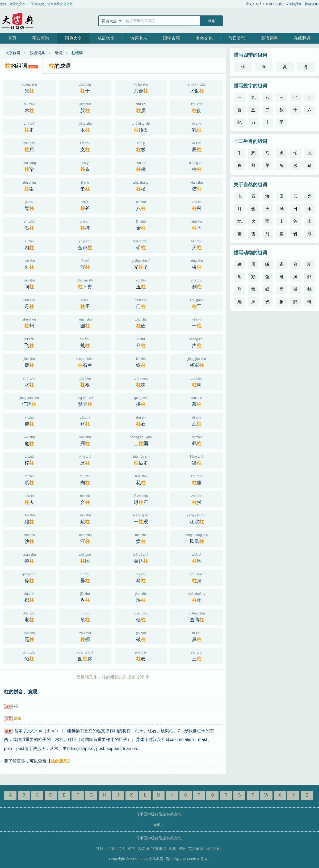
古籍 (279, 4)
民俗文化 (213, 849)
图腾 (197, 616)
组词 (58, 53)
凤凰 (197, 538)
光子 (141, 264)
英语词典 (270, 38)
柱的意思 (59, 761)
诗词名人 (139, 38)
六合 (141, 87)
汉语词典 (37, 53)
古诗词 (143, 849)
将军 (197, 362)
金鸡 (85, 244)
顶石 (141, 127)
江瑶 (29, 401)
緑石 (141, 499)
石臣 (85, 362)
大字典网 (17, 20)
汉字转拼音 (293, 4)
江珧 (197, 518)
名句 (269, 4)
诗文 (249, 4)
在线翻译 (302, 38)
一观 (141, 518)
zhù (18, 718)
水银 (197, 87)
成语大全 (106, 38)
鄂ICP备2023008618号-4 (187, 859)
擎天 (85, 401)
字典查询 (41, 38)
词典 (172, 849)
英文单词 (196, 849)
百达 (141, 558)
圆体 (85, 655)
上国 (141, 440)
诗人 (122, 849)
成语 (182, 849)
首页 (12, 38)
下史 (85, 283)
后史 (141, 460)
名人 (259, 4)
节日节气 (237, 38)
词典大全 (73, 38)
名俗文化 (204, 38)
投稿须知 (311, 4)
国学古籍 (171, 38)
